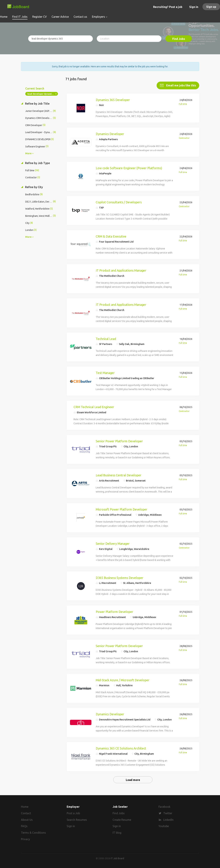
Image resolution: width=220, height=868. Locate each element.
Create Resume (122, 820)
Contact (26, 813)
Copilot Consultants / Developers (119, 202)
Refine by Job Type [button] (37, 163)
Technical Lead (106, 339)
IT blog (117, 833)
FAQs (24, 826)
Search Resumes (77, 820)
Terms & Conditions (33, 833)
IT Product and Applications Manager (121, 270)
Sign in (194, 7)
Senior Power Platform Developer (119, 441)
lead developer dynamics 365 (43, 94)
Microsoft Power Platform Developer (122, 509)
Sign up (211, 7)
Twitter (168, 813)
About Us (27, 820)
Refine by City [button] (34, 187)
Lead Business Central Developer (119, 475)
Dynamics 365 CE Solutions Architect (121, 748)
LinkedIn (168, 820)
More (28, 153)
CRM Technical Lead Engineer (94, 407)
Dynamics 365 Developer (113, 100)
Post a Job (73, 813)
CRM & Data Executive (111, 236)
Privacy (25, 839)
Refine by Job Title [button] (37, 104)
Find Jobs (179, 39)
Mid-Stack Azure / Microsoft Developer (123, 680)
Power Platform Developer (114, 612)
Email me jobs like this (181, 85)
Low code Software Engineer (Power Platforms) (129, 168)
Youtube (164, 826)
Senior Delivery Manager (113, 544)
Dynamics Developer (110, 134)
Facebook (164, 807)
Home (25, 807)
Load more (133, 780)
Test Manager (105, 373)
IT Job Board (117, 858)
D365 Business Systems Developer (120, 578)
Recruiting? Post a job (168, 7)
